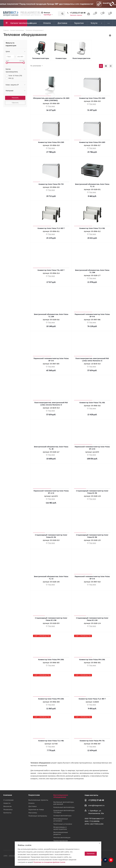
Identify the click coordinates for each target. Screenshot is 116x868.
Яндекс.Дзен (111, 860)
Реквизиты (8, 809)
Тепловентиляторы (41, 58)
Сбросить (15, 103)
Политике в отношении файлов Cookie (49, 862)
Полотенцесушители (81, 58)
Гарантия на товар (36, 809)
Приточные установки (63, 824)
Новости (7, 803)
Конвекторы (61, 58)
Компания (8, 795)
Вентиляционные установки (61, 820)
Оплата (31, 803)
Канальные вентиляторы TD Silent (64, 811)
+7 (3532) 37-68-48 (78, 13)
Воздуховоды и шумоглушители (60, 828)
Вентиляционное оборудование (61, 796)
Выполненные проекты (38, 800)
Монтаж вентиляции (62, 837)
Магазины (33, 813)
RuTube (105, 860)
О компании (8, 800)
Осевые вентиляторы (62, 816)
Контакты (7, 813)
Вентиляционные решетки (61, 833)
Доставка (32, 806)
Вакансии (7, 806)
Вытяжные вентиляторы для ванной (64, 803)
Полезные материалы (38, 816)
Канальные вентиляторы (64, 807)
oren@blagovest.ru (96, 805)
